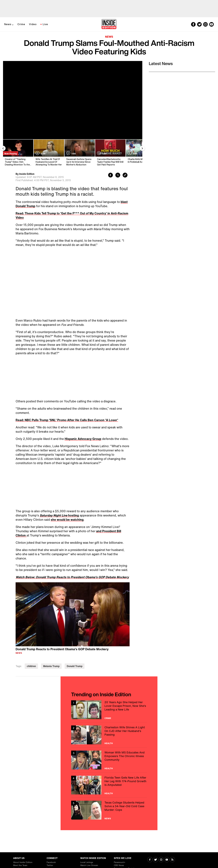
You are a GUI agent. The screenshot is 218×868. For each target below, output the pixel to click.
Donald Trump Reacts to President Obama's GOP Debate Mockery (62, 649)
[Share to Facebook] (111, 175)
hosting (59, 515)
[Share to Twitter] (118, 175)
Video (33, 24)
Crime (21, 24)
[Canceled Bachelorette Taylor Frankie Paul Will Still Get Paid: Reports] (110, 153)
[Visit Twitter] (156, 860)
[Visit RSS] (172, 860)
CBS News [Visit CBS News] (119, 865)
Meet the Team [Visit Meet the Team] (20, 865)
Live (45, 24)
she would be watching (67, 520)
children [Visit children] (31, 666)
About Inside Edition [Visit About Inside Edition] (23, 862)
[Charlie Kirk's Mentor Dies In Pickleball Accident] (141, 153)
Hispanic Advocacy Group (83, 439)
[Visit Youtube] (167, 860)
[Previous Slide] (3, 148)
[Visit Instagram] (161, 860)
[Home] (109, 24)
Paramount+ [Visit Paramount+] (120, 862)
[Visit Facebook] (150, 860)
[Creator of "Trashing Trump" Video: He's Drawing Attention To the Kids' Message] (18, 153)
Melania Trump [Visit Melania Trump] (51, 666)
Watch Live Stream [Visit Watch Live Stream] (89, 865)
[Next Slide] (142, 148)
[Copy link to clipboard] (125, 175)
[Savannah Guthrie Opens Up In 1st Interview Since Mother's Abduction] (79, 153)
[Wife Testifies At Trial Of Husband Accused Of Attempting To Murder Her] (49, 153)
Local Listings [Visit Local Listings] (87, 862)
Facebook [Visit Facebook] (51, 862)
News (8, 24)
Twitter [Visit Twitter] (50, 865)
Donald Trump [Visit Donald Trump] (75, 666)
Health (109, 743)
